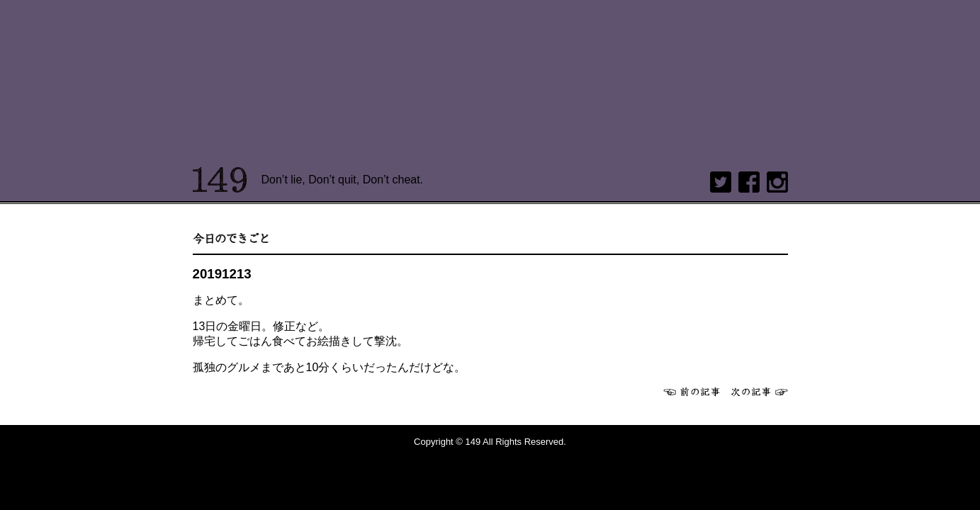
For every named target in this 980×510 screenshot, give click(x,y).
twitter (721, 182)
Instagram (777, 182)
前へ (692, 392)
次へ (760, 392)
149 (220, 180)
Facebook (749, 182)
